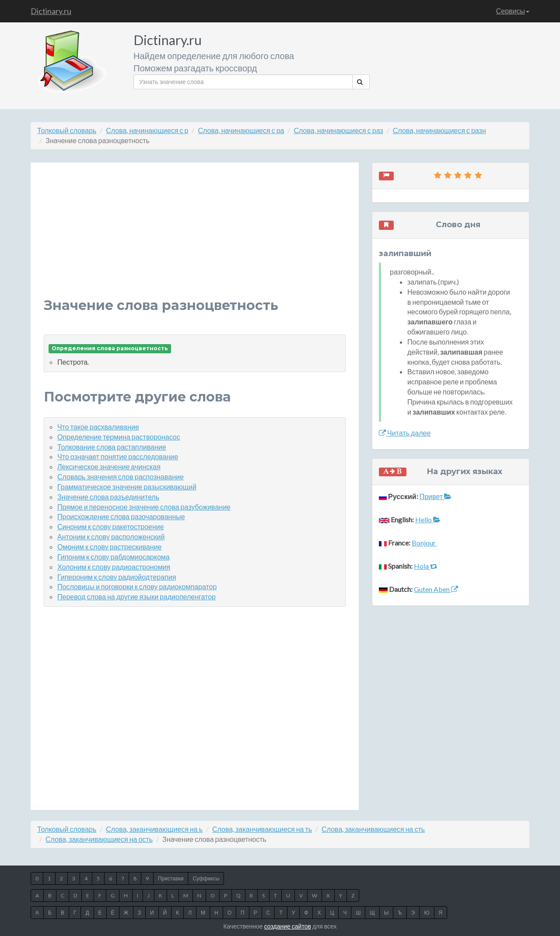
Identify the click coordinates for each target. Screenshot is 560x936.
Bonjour (424, 543)
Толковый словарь (67, 130)
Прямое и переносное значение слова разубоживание (144, 507)
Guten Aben (436, 589)
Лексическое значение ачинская (109, 466)
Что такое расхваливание (98, 427)
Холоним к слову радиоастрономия (114, 567)
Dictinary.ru (51, 11)
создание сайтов (288, 926)
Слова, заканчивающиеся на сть (373, 829)
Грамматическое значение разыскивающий (127, 487)
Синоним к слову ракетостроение (111, 526)
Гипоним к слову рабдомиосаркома (114, 557)
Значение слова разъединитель (108, 497)
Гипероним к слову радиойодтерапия (117, 577)
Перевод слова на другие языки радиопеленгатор (136, 596)
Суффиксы (206, 878)
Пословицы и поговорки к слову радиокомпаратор (137, 586)
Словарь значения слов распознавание (121, 477)
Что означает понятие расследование (118, 456)
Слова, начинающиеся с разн (439, 130)
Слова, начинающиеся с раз (338, 130)
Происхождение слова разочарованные (121, 516)
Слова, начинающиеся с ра (241, 130)
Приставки (171, 878)
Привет (436, 496)
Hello (428, 519)
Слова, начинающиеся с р (147, 130)
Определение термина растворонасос (119, 437)
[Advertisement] (195, 237)
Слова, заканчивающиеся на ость (99, 839)
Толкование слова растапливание (112, 447)
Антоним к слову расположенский (111, 537)
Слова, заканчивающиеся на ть (262, 829)
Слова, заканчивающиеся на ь (154, 829)
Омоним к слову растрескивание (109, 547)
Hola (426, 566)
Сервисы (513, 11)
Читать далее (405, 433)
